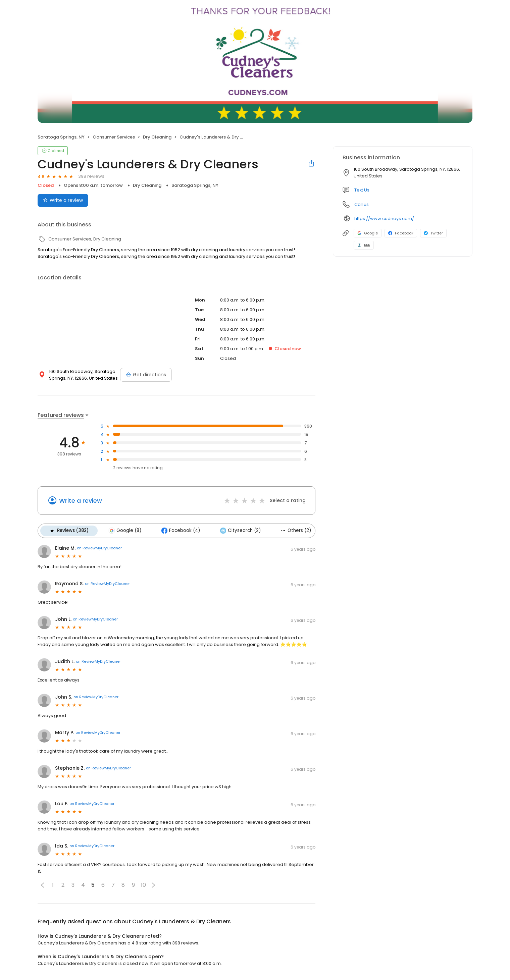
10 (143, 885)
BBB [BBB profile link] (364, 245)
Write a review (81, 501)
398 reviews (91, 176)
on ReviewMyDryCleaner (99, 548)
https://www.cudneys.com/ (384, 219)
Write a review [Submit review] (63, 200)
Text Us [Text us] (362, 190)
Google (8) (124, 531)
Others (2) (294, 530)
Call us (362, 204)
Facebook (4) (180, 531)
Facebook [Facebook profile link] (401, 233)
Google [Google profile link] (368, 233)
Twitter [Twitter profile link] (433, 233)
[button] (43, 885)
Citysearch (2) (239, 531)
